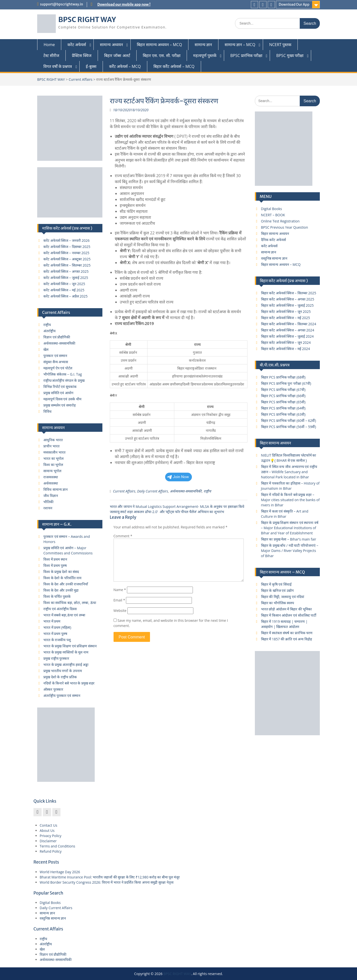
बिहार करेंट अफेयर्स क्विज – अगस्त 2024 (288, 330)
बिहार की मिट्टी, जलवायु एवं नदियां (283, 597)
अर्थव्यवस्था (51, 483)
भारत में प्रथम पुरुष (55, 634)
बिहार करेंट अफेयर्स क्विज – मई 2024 (286, 349)
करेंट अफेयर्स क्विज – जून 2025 (64, 284)
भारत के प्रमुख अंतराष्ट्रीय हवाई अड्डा (66, 665)
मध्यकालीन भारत (54, 452)
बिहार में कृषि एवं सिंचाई (276, 584)
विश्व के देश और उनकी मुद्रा (61, 590)
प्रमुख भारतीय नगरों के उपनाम (63, 671)
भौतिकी (48, 502)
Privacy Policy (50, 836)
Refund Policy (51, 851)
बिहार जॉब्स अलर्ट (117, 55)
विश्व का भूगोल (53, 465)
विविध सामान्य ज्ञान (56, 489)
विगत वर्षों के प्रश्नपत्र (58, 66)
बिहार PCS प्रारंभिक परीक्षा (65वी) (283, 402)
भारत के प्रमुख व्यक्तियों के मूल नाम (66, 652)
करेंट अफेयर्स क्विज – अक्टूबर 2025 (67, 259)
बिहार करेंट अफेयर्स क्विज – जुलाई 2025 (287, 305)
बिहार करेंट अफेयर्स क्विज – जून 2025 (286, 312)
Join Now (178, 477)
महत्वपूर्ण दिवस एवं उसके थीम (62, 399)
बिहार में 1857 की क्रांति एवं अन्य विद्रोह (286, 639)
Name (120, 590)
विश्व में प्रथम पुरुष (55, 565)
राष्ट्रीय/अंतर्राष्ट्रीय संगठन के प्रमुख (64, 380)
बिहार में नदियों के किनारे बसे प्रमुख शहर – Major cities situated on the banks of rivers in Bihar (290, 500)
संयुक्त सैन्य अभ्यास (56, 362)
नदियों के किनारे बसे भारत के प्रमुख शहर (69, 683)
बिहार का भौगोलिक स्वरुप (278, 603)
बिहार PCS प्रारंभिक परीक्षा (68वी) (283, 377)
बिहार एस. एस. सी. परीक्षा (162, 55)
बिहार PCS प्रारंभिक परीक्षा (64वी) (283, 408)
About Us (47, 830)
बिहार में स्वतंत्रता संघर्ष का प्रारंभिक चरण (287, 633)
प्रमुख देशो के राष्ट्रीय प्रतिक (60, 677)
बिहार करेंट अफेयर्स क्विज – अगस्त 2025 (288, 299)
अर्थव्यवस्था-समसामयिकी (186, 491)
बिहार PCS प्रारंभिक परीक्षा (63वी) (283, 414)
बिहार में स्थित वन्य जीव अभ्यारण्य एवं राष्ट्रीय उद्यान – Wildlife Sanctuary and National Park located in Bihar (289, 472)
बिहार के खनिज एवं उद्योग (278, 590)
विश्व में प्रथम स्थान (55, 559)
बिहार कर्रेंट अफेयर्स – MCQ (174, 66)
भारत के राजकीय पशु (57, 640)
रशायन (48, 508)
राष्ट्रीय (207, 491)
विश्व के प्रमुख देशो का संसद (61, 572)
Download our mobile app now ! (124, 4)
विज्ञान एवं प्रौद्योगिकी (57, 337)
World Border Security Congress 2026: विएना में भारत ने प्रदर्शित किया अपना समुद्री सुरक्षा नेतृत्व (107, 882)
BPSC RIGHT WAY (87, 20)
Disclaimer (48, 841)
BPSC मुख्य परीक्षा (290, 55)
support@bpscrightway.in (61, 4)
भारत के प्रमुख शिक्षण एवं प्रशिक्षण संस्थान (70, 646)
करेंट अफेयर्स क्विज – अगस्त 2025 (66, 271)
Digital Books (272, 209)
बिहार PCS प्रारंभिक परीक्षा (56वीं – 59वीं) (289, 427)
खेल (46, 349)
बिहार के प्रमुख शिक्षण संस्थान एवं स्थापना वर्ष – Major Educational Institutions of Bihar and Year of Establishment (290, 528)
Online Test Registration (280, 221)
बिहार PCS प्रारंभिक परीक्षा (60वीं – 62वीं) (289, 421)
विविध (47, 411)
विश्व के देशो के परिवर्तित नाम (62, 578)
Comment (123, 536)
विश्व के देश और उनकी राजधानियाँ (66, 584)
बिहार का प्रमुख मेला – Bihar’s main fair (289, 539)
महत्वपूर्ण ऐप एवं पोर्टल (58, 368)
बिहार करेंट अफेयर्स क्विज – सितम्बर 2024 (289, 324)
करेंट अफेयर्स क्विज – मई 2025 (64, 290)
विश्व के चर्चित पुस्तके (57, 596)
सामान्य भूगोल (52, 471)
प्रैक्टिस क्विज (82, 55)
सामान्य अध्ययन (111, 45)
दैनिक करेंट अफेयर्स (273, 240)
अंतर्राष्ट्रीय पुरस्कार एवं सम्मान (62, 695)
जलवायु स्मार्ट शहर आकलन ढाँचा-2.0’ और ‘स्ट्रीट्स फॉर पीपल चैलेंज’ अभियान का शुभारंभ (167, 512)
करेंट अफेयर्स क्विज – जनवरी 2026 (66, 240)
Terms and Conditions (57, 846)
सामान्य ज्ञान (203, 45)
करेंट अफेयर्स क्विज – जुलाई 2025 (66, 278)
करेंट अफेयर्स (77, 45)
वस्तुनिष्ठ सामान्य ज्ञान (274, 258)
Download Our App (294, 4)
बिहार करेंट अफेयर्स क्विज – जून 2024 (286, 342)
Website (120, 611)
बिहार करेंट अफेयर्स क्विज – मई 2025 (286, 318)
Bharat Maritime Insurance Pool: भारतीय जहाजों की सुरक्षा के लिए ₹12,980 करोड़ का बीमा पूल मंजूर (110, 877)
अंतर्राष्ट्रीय (49, 331)
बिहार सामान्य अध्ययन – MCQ (160, 45)
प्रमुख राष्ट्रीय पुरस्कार (56, 658)
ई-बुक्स (91, 66)
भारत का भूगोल (53, 458)
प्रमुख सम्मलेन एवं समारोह (59, 405)
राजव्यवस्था (51, 477)
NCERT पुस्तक (280, 45)
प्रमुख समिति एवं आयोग (58, 393)
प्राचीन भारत (51, 446)
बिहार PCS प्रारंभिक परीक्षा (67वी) (283, 390)
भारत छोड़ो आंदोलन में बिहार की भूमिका (287, 609)
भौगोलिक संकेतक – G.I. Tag (63, 374)
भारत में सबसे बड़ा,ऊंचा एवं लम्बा (64, 615)
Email (119, 600)
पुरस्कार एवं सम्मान (55, 356)
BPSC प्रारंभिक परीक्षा (246, 55)
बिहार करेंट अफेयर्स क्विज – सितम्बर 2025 (289, 293)
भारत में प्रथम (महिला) (57, 627)
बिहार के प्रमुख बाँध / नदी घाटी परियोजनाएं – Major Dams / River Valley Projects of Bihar (290, 551)
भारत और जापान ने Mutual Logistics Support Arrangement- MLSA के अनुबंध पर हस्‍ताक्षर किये (177, 506)
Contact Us (48, 825)
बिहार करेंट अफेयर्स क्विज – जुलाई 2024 (287, 336)
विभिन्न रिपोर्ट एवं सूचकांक (60, 387)
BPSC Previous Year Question (285, 227)
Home (49, 45)
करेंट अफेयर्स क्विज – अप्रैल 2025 (65, 296)
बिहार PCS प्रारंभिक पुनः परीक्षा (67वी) (286, 383)
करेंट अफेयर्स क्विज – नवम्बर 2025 (66, 253)
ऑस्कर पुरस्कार (53, 689)
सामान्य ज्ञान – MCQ (240, 45)
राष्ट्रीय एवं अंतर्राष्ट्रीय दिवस (60, 609)
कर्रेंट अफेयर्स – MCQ (125, 66)
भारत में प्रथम (52, 621)
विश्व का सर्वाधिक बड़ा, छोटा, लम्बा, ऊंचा (70, 603)
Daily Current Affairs (153, 491)
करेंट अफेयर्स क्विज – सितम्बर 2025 (67, 265)
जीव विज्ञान (51, 496)
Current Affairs (81, 79)
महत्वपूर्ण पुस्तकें (205, 55)
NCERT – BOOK (273, 215)
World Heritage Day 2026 (60, 872)
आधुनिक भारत (53, 440)
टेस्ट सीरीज (51, 55)
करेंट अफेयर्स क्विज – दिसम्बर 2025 (67, 247)
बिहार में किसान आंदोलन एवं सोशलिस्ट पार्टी (289, 615)
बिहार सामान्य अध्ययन (275, 233)
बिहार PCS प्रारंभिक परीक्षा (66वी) (283, 396)
